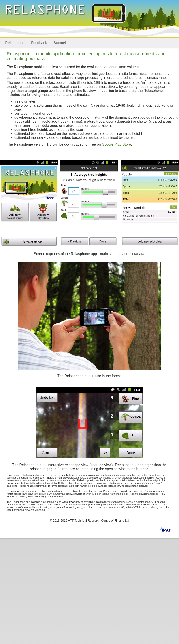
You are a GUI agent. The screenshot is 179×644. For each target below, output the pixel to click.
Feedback (39, 43)
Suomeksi (62, 43)
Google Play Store (116, 144)
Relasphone (15, 43)
